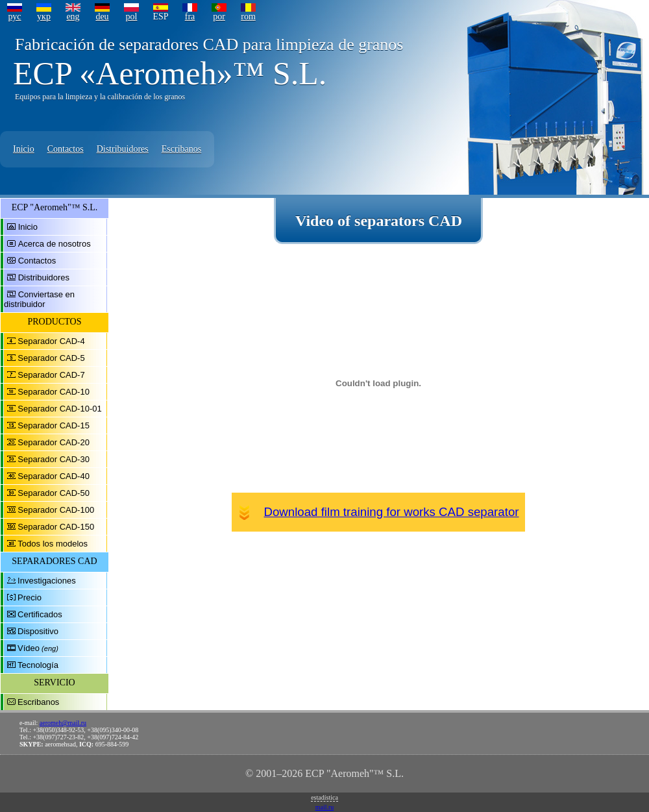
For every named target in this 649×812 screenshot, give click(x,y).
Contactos (66, 149)
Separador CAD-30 (54, 459)
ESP (160, 17)
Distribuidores (123, 149)
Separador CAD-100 (56, 510)
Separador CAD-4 (51, 341)
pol (132, 17)
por (219, 17)
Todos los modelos (53, 544)
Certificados (40, 614)
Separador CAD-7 (51, 375)
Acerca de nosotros (55, 244)
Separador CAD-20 (54, 442)
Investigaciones (47, 581)
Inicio (24, 149)
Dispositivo (38, 631)
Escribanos (181, 149)
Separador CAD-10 (54, 392)
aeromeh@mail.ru (63, 723)
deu (102, 17)
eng (73, 17)
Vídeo (29, 648)
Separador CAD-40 (54, 476)
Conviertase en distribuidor (39, 299)
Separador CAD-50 (54, 493)
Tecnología (38, 665)
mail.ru (325, 807)
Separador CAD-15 (54, 425)
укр (44, 17)
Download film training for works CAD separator (392, 512)
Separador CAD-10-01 (59, 409)
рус (14, 17)
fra (190, 17)
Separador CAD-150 (56, 527)
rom (248, 17)
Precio (30, 597)
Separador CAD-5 (51, 358)
